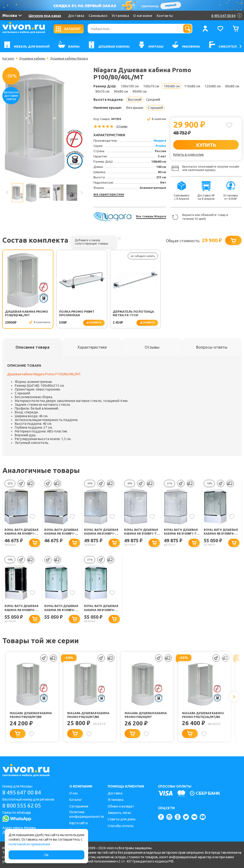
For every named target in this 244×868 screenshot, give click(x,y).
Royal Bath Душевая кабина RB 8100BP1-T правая (142, 532)
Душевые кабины (33, 58)
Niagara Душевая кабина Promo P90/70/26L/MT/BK (204, 716)
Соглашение (79, 806)
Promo (161, 146)
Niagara (160, 140)
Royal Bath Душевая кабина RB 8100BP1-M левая (102, 532)
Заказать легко (119, 813)
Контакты (165, 16)
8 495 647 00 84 (23, 792)
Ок (46, 855)
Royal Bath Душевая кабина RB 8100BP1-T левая (181, 532)
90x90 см (140, 91)
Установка (120, 16)
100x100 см (130, 86)
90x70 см (102, 91)
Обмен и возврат (121, 806)
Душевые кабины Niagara (71, 58)
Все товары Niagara (151, 216)
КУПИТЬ (206, 145)
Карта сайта (79, 823)
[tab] (32, 347)
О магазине (143, 16)
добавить (83, 323)
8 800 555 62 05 (23, 806)
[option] (44, 126)
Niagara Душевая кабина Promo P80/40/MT (147, 716)
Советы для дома (122, 819)
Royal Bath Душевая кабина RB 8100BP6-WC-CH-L (221, 532)
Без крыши (135, 108)
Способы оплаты (121, 826)
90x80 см (121, 91)
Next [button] (81, 193)
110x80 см (192, 86)
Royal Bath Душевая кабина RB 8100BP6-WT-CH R (102, 609)
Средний (153, 100)
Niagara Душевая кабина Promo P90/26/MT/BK (90, 716)
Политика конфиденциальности (87, 814)
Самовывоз (98, 16)
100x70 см (151, 86)
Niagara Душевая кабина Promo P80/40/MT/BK (32, 716)
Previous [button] (7, 193)
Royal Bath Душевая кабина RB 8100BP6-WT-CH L (62, 609)
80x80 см (232, 86)
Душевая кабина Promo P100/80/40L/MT (24, 313)
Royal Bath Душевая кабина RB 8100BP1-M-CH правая (22, 532)
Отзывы (122, 126)
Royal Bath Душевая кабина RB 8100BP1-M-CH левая (62, 532)
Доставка (76, 16)
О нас (74, 793)
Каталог (9, 58)
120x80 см (213, 86)
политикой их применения (29, 844)
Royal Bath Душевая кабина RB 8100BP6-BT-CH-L (22, 609)
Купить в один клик (188, 155)
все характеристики (109, 194)
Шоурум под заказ (45, 16)
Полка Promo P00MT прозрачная (71, 313)
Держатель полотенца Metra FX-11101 (121, 314)
